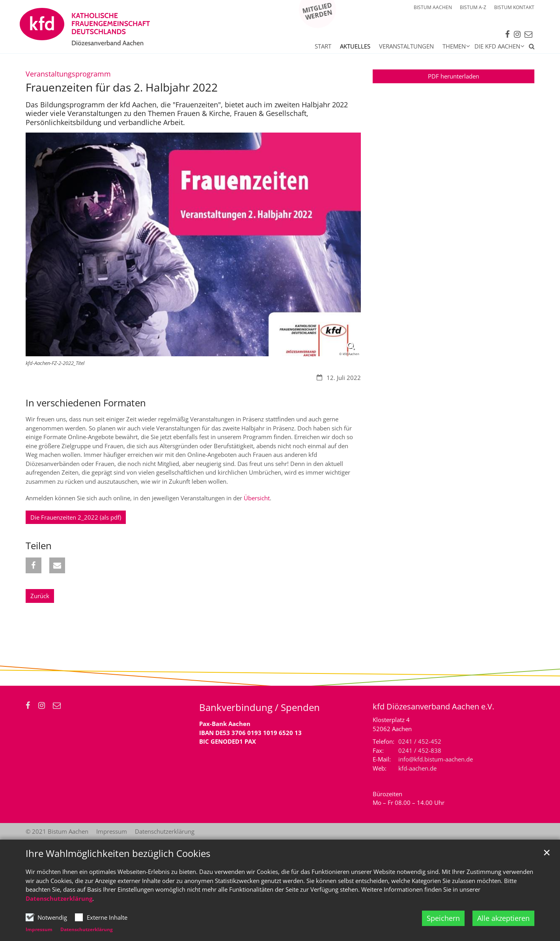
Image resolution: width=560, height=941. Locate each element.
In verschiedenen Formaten (86, 403)
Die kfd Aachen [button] (497, 46)
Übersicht (257, 498)
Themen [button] (454, 46)
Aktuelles (355, 46)
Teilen (39, 546)
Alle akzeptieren (503, 918)
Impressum (39, 929)
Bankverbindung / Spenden (259, 707)
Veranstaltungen (406, 46)
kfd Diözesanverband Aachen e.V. (433, 706)
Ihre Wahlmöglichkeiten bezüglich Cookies (118, 853)
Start (323, 46)
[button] (529, 48)
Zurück (40, 596)
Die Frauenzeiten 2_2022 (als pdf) (76, 517)
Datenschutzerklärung (59, 898)
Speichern (443, 918)
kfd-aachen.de (417, 768)
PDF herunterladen (454, 76)
